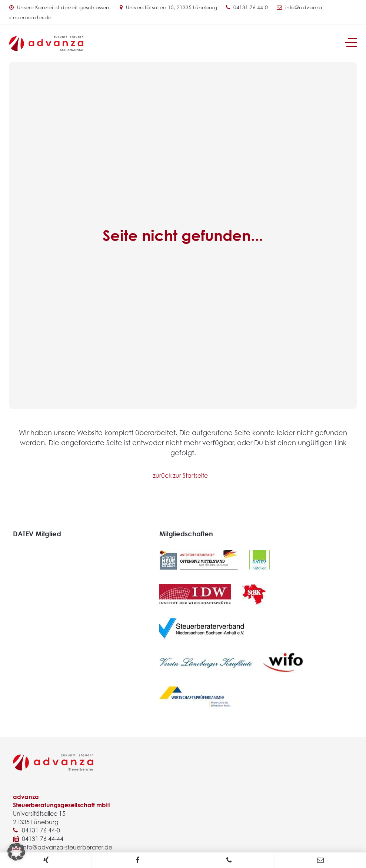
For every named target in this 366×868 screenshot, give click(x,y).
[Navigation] (351, 42)
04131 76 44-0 (251, 7)
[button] (16, 852)
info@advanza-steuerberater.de (67, 847)
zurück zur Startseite (180, 476)
